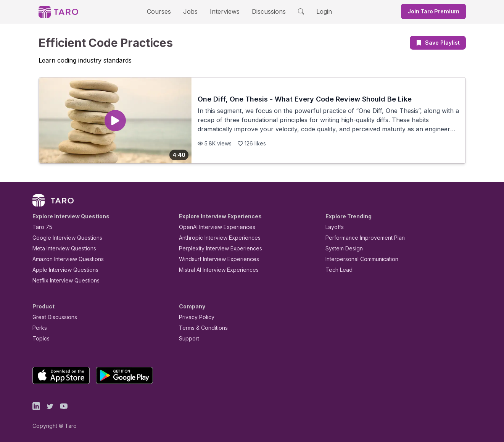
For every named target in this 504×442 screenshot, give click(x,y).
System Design (341, 248)
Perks (38, 328)
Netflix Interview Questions (62, 280)
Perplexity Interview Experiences (215, 248)
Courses (166, 11)
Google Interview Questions (63, 238)
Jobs (193, 11)
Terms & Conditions (201, 328)
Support (187, 338)
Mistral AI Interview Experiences (215, 270)
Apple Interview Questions (61, 270)
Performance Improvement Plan (360, 238)
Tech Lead (337, 270)
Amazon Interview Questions (64, 259)
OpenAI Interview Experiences (212, 227)
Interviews (224, 11)
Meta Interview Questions (60, 248)
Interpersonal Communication (357, 259)
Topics (39, 338)
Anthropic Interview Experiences (214, 238)
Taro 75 (41, 227)
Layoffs (334, 227)
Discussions (263, 11)
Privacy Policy (195, 317)
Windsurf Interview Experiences (213, 259)
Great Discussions (52, 317)
